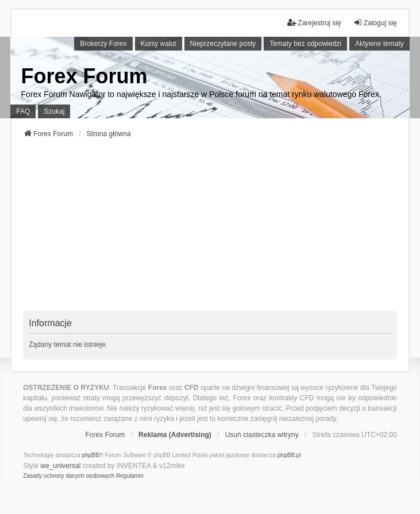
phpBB (91, 455)
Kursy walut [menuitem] (159, 44)
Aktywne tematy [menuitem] (379, 44)
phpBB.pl (289, 455)
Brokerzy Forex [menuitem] (103, 44)
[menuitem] (69, 476)
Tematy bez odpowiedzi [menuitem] (305, 44)
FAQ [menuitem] (23, 111)
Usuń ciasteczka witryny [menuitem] (262, 435)
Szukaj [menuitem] (54, 111)
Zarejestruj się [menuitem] (314, 23)
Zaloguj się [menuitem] (375, 23)
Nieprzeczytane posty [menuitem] (223, 44)
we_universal (60, 466)
